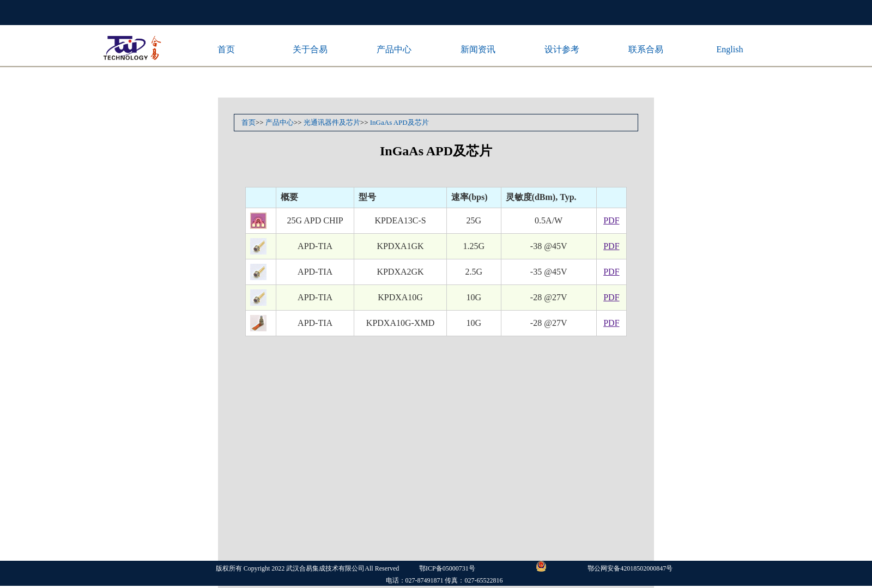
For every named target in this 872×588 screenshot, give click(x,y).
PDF (611, 220)
